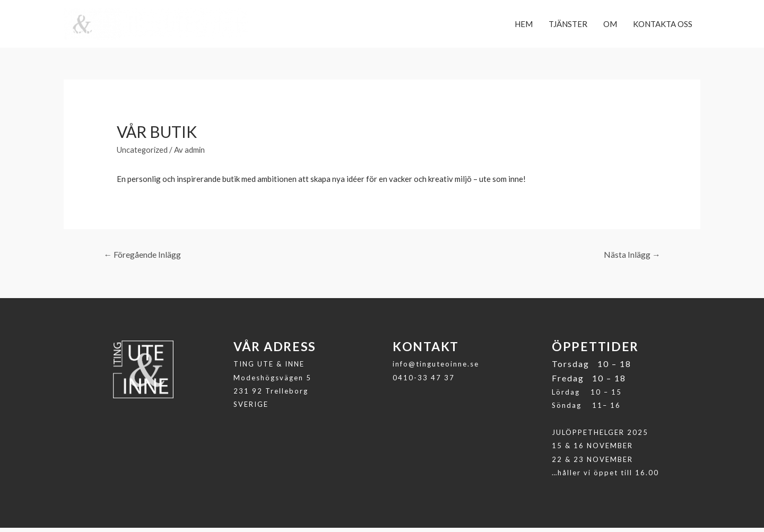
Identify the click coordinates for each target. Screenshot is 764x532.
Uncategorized (143, 153)
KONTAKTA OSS (663, 26)
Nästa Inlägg (632, 259)
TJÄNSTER (568, 26)
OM (610, 26)
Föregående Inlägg (143, 259)
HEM (524, 26)
